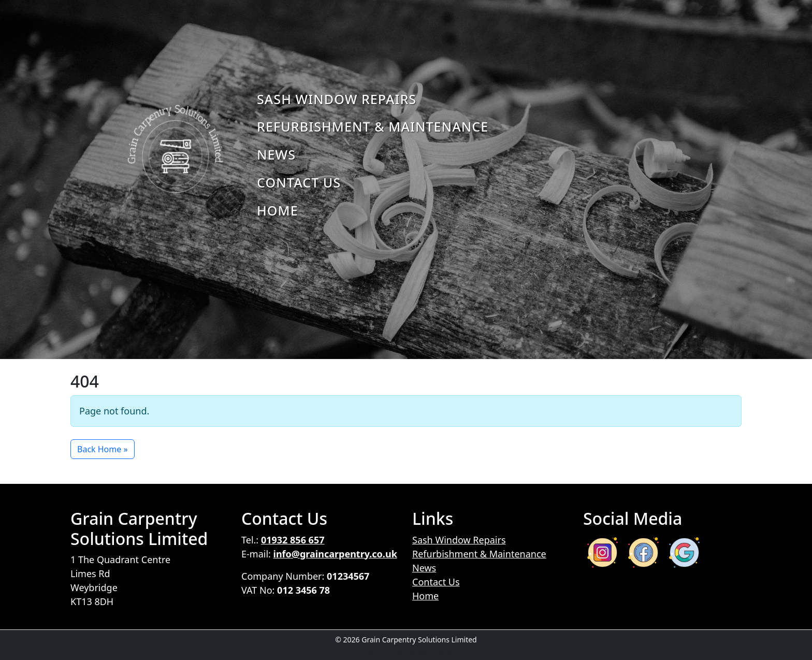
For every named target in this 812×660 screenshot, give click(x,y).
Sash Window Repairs (337, 99)
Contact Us (299, 182)
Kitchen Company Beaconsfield (406, 650)
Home (278, 210)
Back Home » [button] (103, 449)
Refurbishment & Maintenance (373, 126)
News (276, 154)
